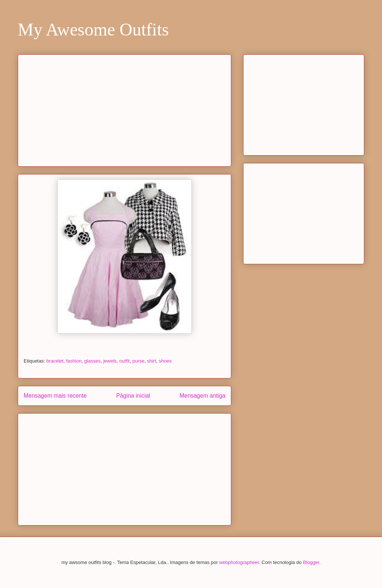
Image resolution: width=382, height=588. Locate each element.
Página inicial (133, 396)
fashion (74, 361)
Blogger (311, 562)
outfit (125, 361)
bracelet (55, 361)
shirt (152, 361)
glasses (92, 361)
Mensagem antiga (202, 396)
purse (138, 361)
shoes (165, 361)
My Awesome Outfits (93, 29)
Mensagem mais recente (55, 396)
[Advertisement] (125, 109)
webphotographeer (239, 562)
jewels (110, 361)
